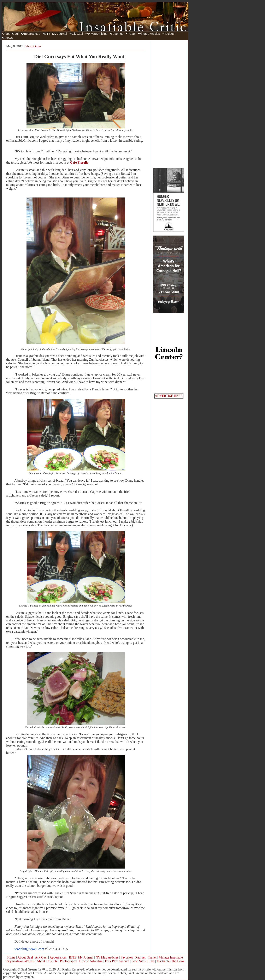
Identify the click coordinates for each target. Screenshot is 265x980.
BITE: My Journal (55, 34)
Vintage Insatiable (171, 957)
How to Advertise (91, 961)
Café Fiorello (79, 162)
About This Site (47, 961)
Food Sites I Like (143, 961)
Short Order (33, 46)
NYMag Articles (97, 34)
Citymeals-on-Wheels (20, 961)
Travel (131, 34)
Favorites (117, 34)
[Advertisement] (169, 104)
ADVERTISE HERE (169, 396)
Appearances (31, 34)
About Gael (11, 34)
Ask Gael (77, 34)
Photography (69, 961)
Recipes (169, 34)
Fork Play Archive (117, 961)
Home (11, 957)
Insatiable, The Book (170, 961)
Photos (8, 38)
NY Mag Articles (107, 957)
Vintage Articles (150, 34)
